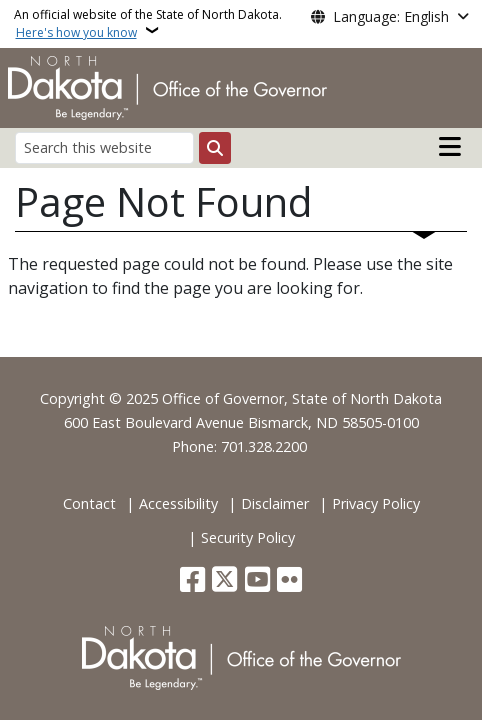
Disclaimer (275, 503)
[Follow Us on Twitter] (224, 581)
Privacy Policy (376, 503)
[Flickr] (289, 581)
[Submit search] (215, 148)
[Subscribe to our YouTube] (257, 581)
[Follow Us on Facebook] (192, 581)
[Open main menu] (450, 147)
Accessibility (178, 503)
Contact (89, 503)
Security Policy (248, 537)
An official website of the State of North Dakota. (148, 23)
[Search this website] (104, 147)
